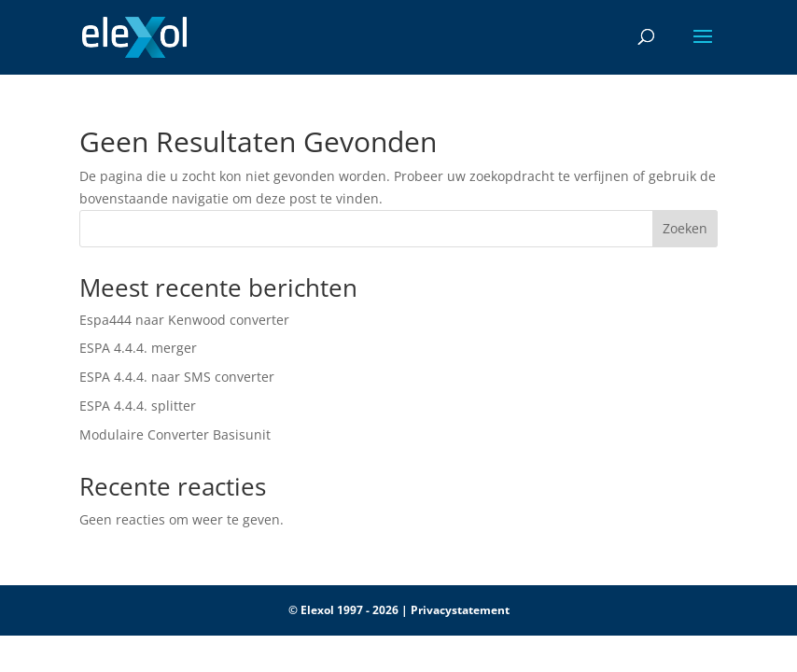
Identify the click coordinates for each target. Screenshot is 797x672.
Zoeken (685, 228)
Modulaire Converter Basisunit (175, 434)
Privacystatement (460, 610)
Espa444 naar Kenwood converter (184, 320)
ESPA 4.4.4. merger (138, 348)
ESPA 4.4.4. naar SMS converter (177, 377)
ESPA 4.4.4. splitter (138, 406)
